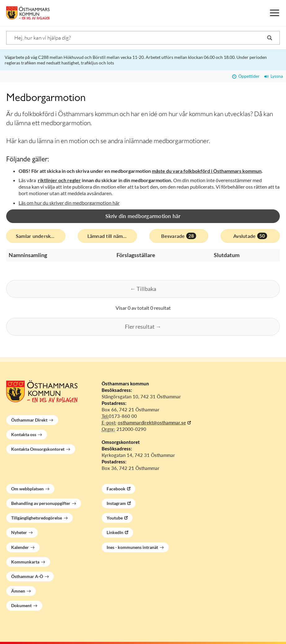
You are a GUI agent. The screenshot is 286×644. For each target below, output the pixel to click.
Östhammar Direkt (29, 420)
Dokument (21, 605)
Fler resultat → (143, 326)
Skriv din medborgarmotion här (143, 216)
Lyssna (274, 76)
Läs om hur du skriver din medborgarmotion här (69, 203)
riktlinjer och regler (59, 180)
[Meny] (275, 13)
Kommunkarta (25, 562)
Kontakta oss (24, 434)
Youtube (115, 518)
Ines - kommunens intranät (132, 547)
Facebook (116, 489)
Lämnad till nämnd (112, 236)
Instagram (116, 503)
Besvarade (179, 236)
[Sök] (143, 38)
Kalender (20, 547)
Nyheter (19, 532)
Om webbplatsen (27, 489)
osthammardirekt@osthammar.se (152, 423)
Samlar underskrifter (41, 236)
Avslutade (250, 236)
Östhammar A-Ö (27, 576)
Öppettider (246, 76)
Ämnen (18, 591)
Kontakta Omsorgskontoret (38, 449)
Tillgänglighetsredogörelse (37, 518)
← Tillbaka (143, 289)
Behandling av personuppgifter (41, 503)
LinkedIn (115, 532)
